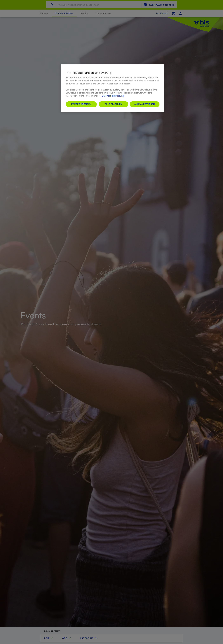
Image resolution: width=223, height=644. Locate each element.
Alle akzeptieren (145, 104)
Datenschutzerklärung (113, 96)
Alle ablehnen (113, 104)
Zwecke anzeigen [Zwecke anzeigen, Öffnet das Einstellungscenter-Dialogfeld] (81, 104)
